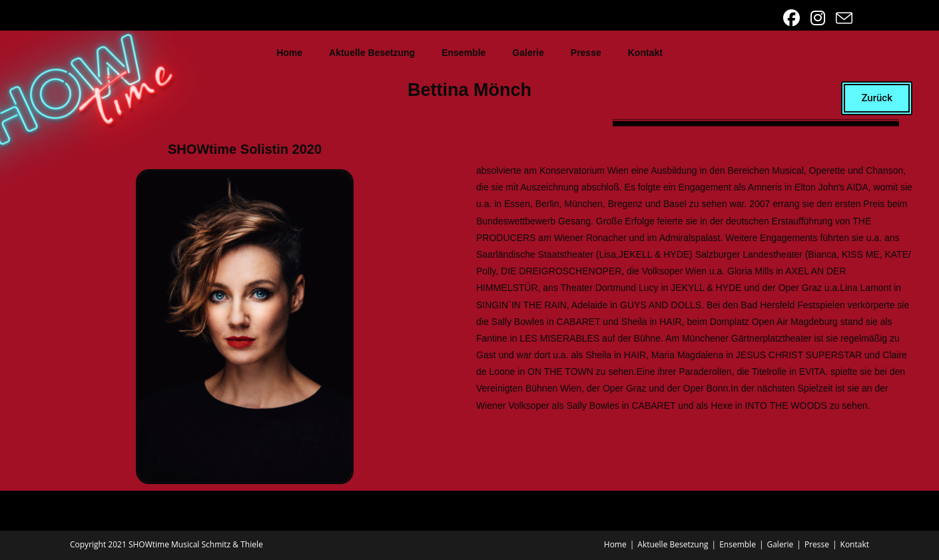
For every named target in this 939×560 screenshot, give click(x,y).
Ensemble (464, 53)
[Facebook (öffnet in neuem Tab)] (793, 18)
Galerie (528, 53)
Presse (586, 53)
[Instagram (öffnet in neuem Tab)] (819, 18)
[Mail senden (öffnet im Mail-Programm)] (842, 18)
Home (289, 53)
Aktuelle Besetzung (372, 53)
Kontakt (645, 53)
